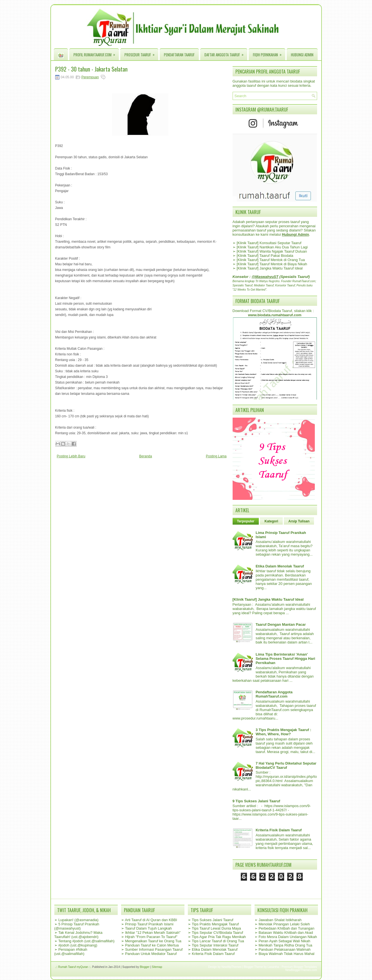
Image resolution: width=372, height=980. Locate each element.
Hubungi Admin (302, 55)
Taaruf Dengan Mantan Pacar (281, 624)
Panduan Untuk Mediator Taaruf (151, 954)
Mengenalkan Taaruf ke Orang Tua (153, 941)
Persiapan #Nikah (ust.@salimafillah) (71, 952)
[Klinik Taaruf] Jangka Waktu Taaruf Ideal (270, 268)
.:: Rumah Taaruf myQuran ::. (73, 967)
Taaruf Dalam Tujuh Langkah (148, 928)
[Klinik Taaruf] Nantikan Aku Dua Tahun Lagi (272, 247)
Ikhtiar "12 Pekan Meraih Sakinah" (153, 933)
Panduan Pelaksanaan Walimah (285, 949)
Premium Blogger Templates (299, 967)
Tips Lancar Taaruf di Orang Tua (218, 941)
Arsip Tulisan (299, 521)
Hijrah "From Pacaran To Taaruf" (151, 937)
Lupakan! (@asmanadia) (78, 920)
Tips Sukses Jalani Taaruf (212, 920)
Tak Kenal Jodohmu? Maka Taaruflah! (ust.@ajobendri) (78, 935)
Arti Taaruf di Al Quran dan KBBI (151, 920)
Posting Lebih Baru (71, 456)
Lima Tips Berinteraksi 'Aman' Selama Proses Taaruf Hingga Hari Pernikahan (285, 659)
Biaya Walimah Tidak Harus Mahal (286, 954)
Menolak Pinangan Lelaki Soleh (284, 924)
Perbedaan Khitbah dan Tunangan (286, 928)
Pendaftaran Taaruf (179, 55)
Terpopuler (246, 521)
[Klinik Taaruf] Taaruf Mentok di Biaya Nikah (272, 264)
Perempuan (90, 77)
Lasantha (273, 967)
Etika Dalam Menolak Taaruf (280, 566)
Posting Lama (216, 456)
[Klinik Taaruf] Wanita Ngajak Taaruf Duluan (272, 251)
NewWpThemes (231, 967)
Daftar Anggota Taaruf (226, 53)
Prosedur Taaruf (141, 53)
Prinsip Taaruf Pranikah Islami (149, 924)
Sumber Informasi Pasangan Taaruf (154, 949)
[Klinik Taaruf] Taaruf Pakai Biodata (265, 256)
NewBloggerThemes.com (301, 970)
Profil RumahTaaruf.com (96, 53)
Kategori (271, 521)
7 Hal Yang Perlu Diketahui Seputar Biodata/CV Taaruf (286, 765)
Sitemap (157, 967)
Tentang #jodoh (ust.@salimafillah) (86, 941)
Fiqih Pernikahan (269, 53)
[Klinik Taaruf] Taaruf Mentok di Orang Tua (271, 260)
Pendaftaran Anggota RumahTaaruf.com (274, 694)
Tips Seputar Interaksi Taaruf (215, 945)
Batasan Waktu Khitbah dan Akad (286, 933)
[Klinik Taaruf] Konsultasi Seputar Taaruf (269, 243)
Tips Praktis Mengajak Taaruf (215, 924)
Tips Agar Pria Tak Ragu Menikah (219, 937)
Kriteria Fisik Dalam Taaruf (279, 830)
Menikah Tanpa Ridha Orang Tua (285, 945)
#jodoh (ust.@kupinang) (78, 945)
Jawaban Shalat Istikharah (280, 920)
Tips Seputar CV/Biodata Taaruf (217, 933)
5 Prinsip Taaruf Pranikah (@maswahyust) (77, 926)
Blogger (144, 967)
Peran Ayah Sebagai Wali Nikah (284, 941)
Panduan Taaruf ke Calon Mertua (152, 945)
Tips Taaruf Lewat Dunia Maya (216, 928)
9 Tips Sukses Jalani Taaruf (256, 801)
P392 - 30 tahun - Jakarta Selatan (91, 69)
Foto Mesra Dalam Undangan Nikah (288, 937)
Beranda (145, 456)
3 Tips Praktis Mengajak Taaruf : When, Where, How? (283, 732)
